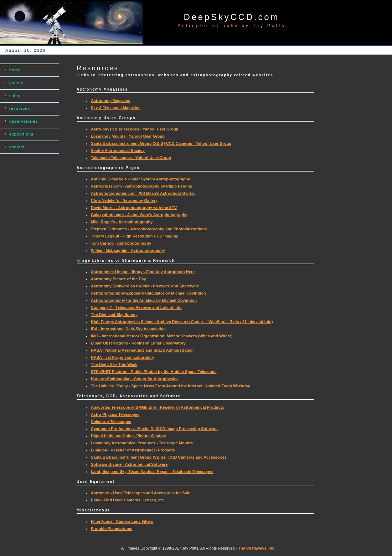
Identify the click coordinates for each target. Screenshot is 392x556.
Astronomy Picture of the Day (118, 279)
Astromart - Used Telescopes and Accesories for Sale (141, 493)
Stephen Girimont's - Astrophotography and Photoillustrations (149, 229)
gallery (16, 83)
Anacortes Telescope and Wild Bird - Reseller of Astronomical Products (157, 407)
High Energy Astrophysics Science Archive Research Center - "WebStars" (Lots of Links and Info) (182, 322)
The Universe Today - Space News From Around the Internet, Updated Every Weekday (171, 386)
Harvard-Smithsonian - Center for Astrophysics (135, 379)
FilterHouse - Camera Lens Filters (122, 521)
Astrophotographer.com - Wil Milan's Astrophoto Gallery (143, 193)
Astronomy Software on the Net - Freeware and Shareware (145, 286)
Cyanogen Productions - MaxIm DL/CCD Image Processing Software (154, 429)
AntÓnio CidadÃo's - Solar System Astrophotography (140, 179)
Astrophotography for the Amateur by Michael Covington (144, 300)
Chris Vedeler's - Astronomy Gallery (124, 200)
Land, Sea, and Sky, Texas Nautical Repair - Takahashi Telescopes (152, 471)
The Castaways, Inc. (257, 548)
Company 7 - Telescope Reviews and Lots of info (136, 307)
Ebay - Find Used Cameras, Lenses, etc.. (128, 500)
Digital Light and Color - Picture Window (128, 436)
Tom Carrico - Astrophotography (121, 243)
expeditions (21, 134)
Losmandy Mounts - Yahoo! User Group (128, 136)
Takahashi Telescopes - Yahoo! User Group (131, 158)
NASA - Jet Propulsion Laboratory (122, 357)
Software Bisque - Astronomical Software (129, 464)
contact (17, 147)
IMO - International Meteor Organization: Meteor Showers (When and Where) (162, 336)
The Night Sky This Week (114, 364)
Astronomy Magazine (111, 101)
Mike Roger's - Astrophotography (122, 222)
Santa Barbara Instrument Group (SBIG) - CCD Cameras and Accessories (159, 457)
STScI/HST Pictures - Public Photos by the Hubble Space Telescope (154, 372)
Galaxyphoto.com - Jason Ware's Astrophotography (139, 215)
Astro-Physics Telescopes (115, 414)
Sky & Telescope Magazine (116, 108)
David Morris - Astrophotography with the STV (134, 208)
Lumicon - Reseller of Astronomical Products (133, 450)
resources (20, 108)
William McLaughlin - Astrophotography (128, 250)
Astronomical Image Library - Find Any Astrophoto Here (143, 272)
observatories (24, 121)
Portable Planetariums (112, 529)
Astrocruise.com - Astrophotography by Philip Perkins (141, 186)
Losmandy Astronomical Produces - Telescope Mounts (142, 443)
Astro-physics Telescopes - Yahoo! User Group (135, 129)
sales (15, 96)
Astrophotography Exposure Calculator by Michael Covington (148, 293)
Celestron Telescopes (111, 422)
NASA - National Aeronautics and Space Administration (142, 350)
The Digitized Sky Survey (114, 315)
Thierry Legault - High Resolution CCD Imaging (135, 236)
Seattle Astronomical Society (118, 151)
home (15, 70)
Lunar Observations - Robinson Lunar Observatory (138, 343)
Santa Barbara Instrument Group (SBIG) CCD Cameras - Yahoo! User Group (161, 143)
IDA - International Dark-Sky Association (128, 329)
